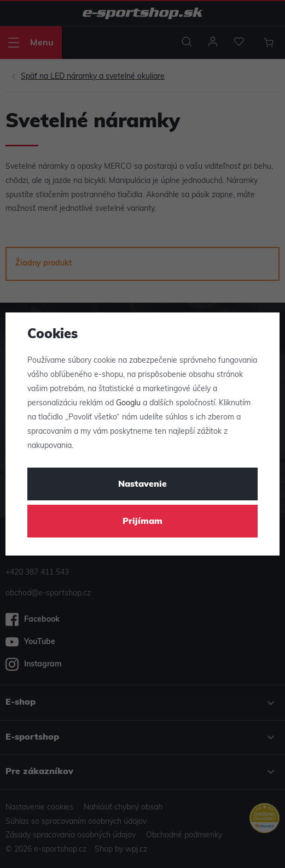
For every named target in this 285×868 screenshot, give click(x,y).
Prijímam (142, 522)
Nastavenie (142, 485)
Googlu (128, 403)
